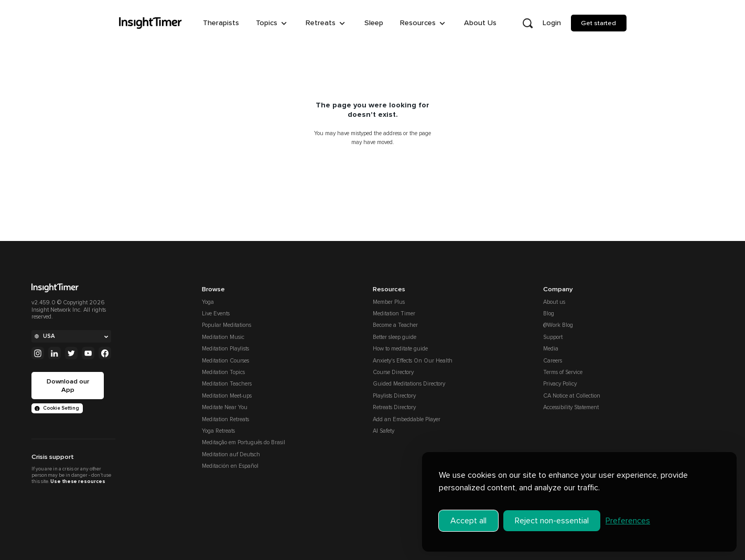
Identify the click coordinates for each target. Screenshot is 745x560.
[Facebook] (105, 353)
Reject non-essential (552, 521)
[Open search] (528, 23)
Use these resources (78, 481)
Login (552, 23)
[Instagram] (38, 353)
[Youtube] (88, 353)
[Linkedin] (55, 353)
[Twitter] (71, 353)
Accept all (468, 521)
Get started (598, 23)
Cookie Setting (57, 408)
